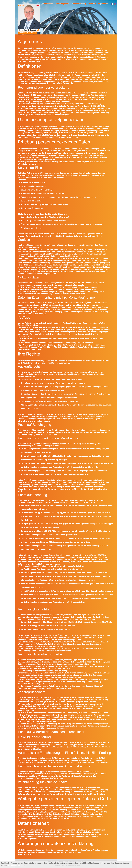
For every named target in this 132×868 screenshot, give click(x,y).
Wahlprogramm (62, 4)
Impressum (103, 4)
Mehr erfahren (14, 865)
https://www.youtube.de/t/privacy (32, 345)
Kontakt (92, 4)
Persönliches (47, 4)
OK (24, 866)
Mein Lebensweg (79, 4)
